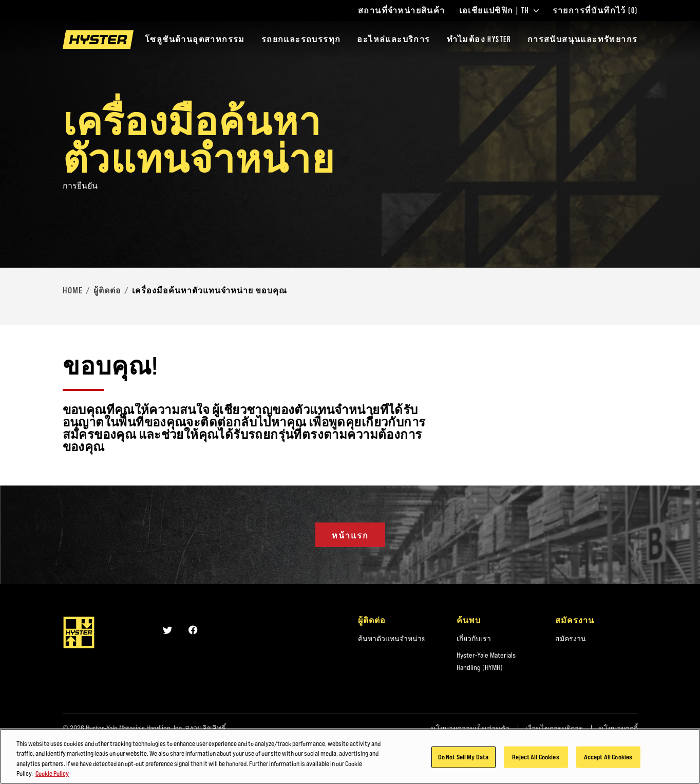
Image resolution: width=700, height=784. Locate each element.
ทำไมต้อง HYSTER (479, 39)
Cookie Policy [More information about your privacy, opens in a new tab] (52, 777)
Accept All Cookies (608, 760)
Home (73, 290)
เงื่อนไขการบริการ (554, 729)
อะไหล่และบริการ (393, 39)
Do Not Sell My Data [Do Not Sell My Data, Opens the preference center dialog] (463, 760)
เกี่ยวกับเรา (474, 639)
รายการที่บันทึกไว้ (595, 11)
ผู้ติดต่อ (107, 290)
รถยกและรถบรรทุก (301, 39)
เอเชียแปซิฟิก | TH (499, 11)
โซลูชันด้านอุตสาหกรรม (195, 39)
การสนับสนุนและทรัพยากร (583, 39)
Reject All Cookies (535, 760)
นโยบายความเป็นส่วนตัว (470, 729)
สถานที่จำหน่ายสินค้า (402, 11)
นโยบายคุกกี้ (618, 729)
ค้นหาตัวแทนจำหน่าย (392, 639)
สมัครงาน (571, 639)
